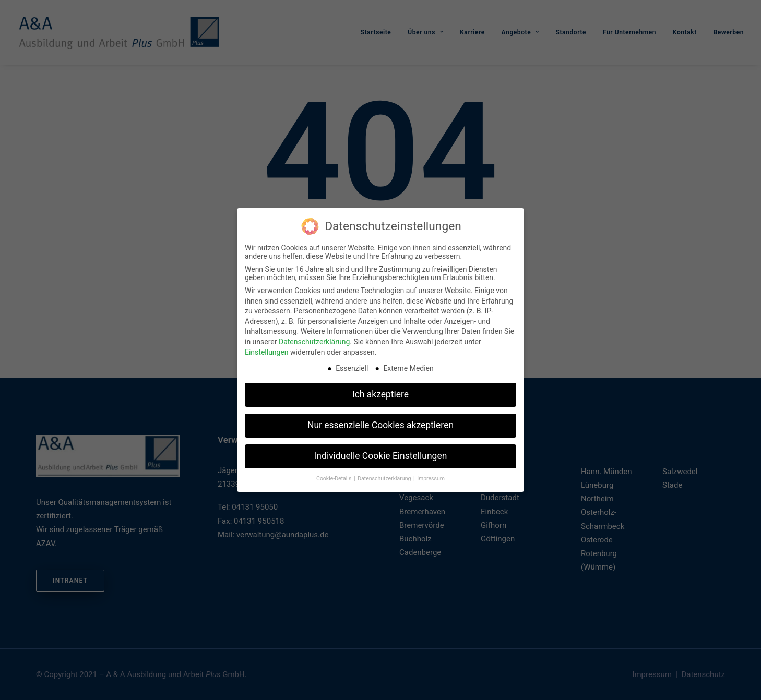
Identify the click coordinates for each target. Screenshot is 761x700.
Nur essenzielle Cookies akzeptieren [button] (380, 423)
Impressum (431, 476)
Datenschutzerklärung (314, 339)
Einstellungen (267, 349)
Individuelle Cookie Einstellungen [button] (381, 453)
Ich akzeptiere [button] (380, 392)
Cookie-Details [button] (335, 476)
